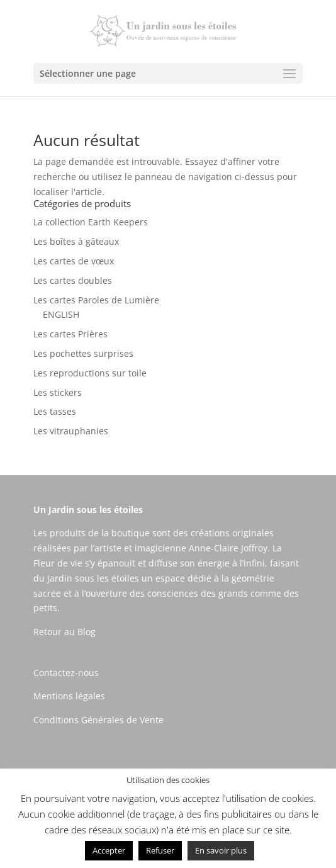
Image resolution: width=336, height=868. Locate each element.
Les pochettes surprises (83, 353)
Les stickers (58, 392)
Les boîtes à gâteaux (76, 241)
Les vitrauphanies (71, 431)
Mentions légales (69, 696)
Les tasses (55, 411)
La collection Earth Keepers (91, 222)
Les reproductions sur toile (90, 373)
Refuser (160, 850)
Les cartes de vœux (74, 261)
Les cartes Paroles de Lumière (96, 300)
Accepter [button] (109, 850)
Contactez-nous (66, 673)
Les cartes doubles (73, 280)
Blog (87, 632)
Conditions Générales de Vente (98, 720)
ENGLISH (61, 314)
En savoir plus (221, 850)
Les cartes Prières (70, 334)
